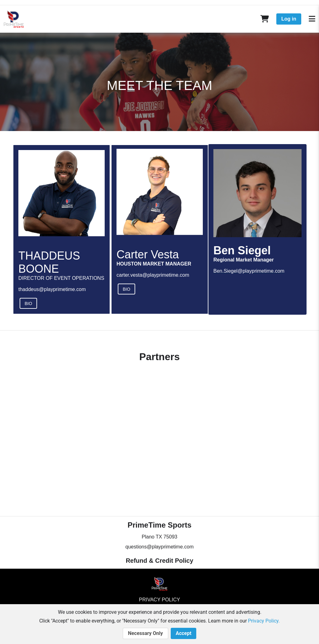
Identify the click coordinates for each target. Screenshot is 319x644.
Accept (183, 633)
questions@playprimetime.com (160, 547)
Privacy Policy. (264, 621)
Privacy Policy (159, 600)
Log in (289, 19)
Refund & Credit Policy (160, 561)
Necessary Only (145, 633)
